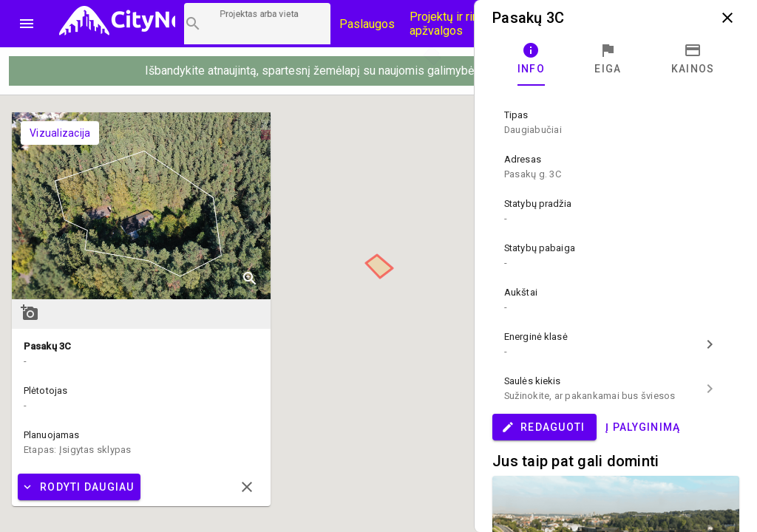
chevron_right (710, 344)
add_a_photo (30, 313)
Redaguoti (543, 427)
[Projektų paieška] (257, 24)
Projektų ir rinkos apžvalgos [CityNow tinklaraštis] (454, 24)
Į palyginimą (643, 427)
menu (27, 24)
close (727, 18)
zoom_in (250, 279)
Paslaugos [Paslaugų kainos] (367, 24)
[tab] (531, 59)
